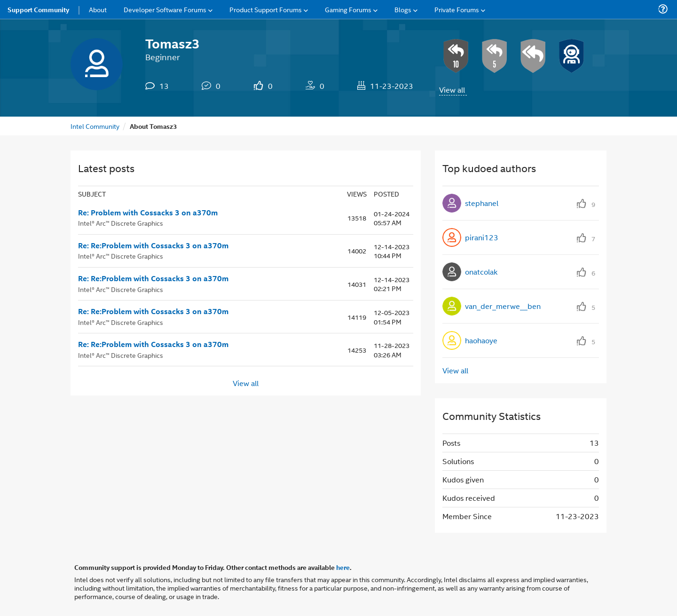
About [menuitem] (98, 9)
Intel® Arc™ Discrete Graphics (121, 223)
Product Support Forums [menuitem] (266, 9)
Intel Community (95, 126)
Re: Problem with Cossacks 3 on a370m (148, 213)
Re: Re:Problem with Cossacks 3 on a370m (153, 245)
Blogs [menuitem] (403, 9)
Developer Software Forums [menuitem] (165, 9)
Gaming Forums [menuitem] (348, 9)
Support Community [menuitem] (38, 9)
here (343, 567)
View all (452, 90)
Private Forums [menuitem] (457, 9)
